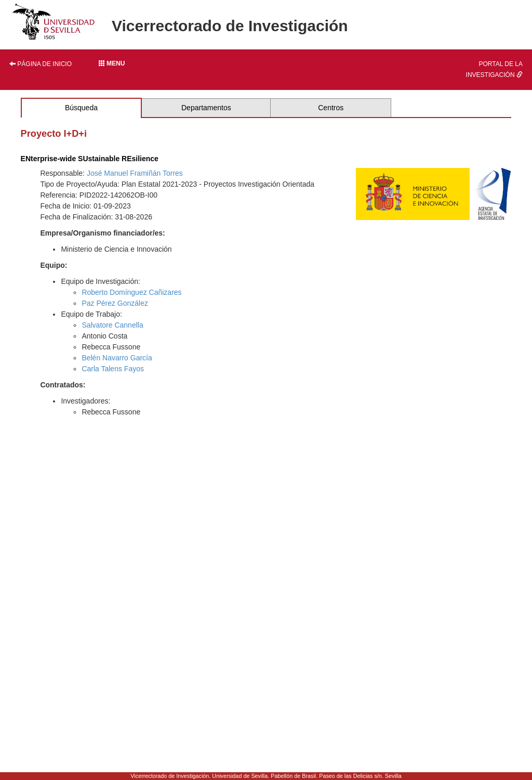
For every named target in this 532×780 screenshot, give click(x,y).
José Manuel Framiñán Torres (135, 173)
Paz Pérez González (115, 303)
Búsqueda (81, 108)
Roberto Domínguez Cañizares (131, 292)
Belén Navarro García (117, 358)
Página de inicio (41, 64)
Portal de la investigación (494, 69)
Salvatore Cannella (112, 325)
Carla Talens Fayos (113, 369)
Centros (331, 108)
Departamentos (206, 108)
